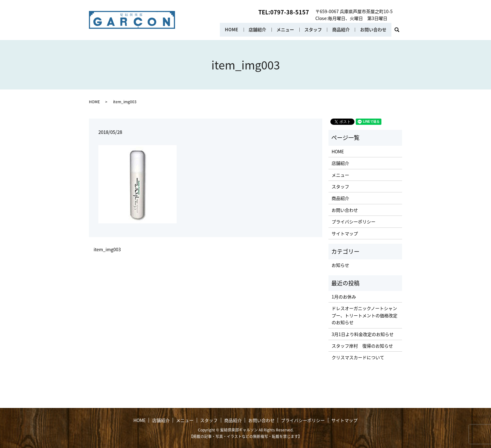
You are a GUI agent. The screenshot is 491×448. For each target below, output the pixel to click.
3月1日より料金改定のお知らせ (363, 334)
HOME (231, 30)
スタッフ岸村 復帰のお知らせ (362, 346)
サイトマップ (345, 233)
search (399, 31)
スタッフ (313, 30)
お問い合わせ (373, 30)
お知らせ (340, 265)
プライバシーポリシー (354, 221)
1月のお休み (344, 297)
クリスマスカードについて (358, 357)
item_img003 (107, 249)
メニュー (285, 30)
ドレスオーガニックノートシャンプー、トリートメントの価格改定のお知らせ (364, 315)
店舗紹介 (256, 30)
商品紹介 (341, 30)
